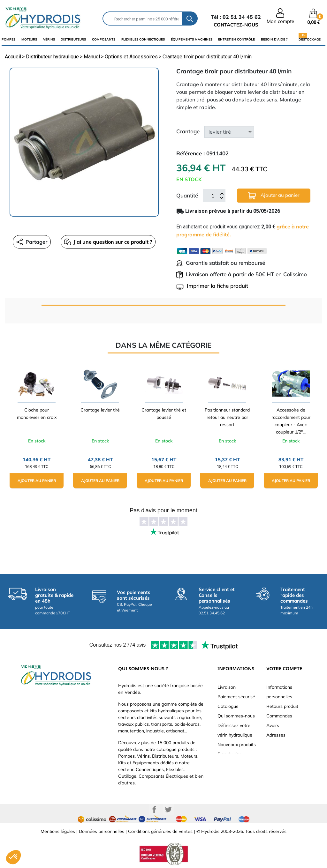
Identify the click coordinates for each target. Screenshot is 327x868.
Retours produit (282, 706)
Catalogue (228, 706)
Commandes (279, 716)
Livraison (227, 687)
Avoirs (273, 725)
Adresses (276, 735)
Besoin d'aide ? (274, 39)
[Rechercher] (143, 19)
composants (104, 39)
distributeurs (73, 39)
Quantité (187, 195)
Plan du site (229, 754)
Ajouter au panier (274, 196)
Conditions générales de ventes (160, 831)
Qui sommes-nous (236, 716)
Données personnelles (102, 831)
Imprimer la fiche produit (212, 286)
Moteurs (29, 39)
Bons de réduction (285, 745)
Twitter (168, 810)
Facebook (154, 810)
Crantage (188, 131)
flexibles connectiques (143, 39)
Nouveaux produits (237, 745)
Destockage (310, 39)
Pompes (8, 39)
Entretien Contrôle (236, 39)
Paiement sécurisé (236, 697)
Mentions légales (58, 831)
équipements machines (192, 39)
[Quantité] (213, 196)
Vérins (49, 39)
